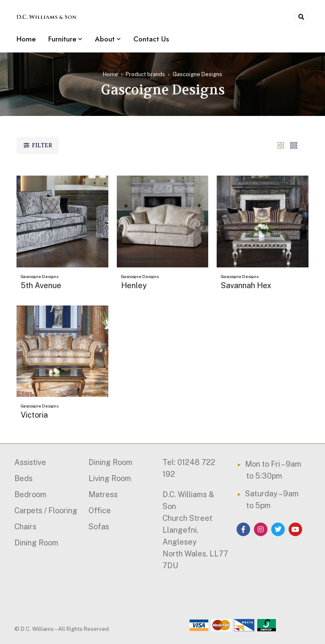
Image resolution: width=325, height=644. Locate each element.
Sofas (99, 527)
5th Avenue (41, 285)
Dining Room (36, 543)
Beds (23, 478)
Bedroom (30, 494)
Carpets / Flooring (46, 511)
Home (110, 74)
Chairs (25, 527)
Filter (42, 145)
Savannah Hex (246, 285)
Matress (103, 494)
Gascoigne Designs (40, 276)
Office (100, 511)
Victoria (34, 415)
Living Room (110, 478)
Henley (134, 285)
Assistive (30, 462)
